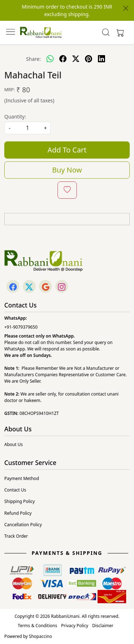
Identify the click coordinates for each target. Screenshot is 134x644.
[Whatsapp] (50, 59)
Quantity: (15, 117)
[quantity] (28, 128)
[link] (106, 32)
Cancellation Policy (23, 525)
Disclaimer (103, 626)
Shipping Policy (19, 501)
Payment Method (22, 478)
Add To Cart (67, 150)
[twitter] (76, 59)
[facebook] (63, 59)
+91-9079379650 (21, 327)
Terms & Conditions (38, 626)
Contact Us (15, 490)
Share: (33, 59)
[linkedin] (101, 59)
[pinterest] (89, 59)
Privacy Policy (75, 626)
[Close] (126, 8)
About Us (14, 444)
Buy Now (67, 170)
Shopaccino (41, 636)
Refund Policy (18, 513)
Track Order (16, 536)
